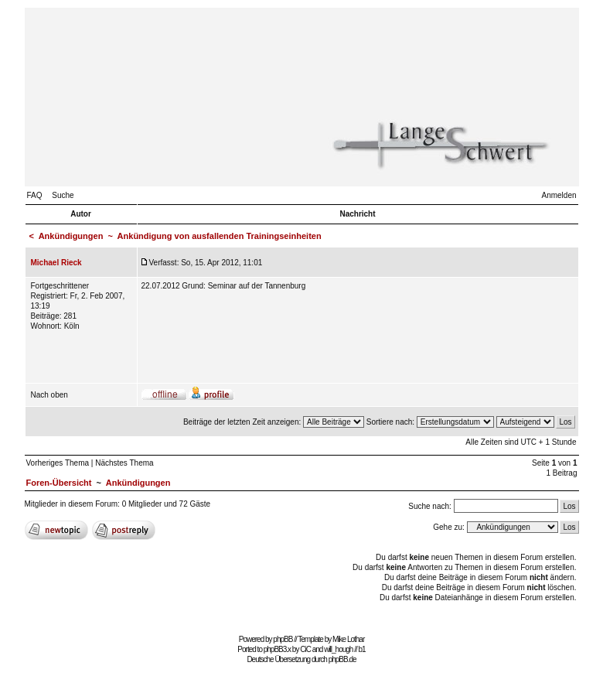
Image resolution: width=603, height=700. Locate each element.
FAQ (35, 195)
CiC (305, 649)
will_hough (338, 649)
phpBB (283, 639)
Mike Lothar (348, 639)
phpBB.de (342, 659)
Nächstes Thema (124, 463)
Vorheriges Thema (58, 463)
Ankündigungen (71, 236)
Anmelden (559, 195)
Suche (63, 195)
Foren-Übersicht (59, 483)
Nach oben (49, 395)
